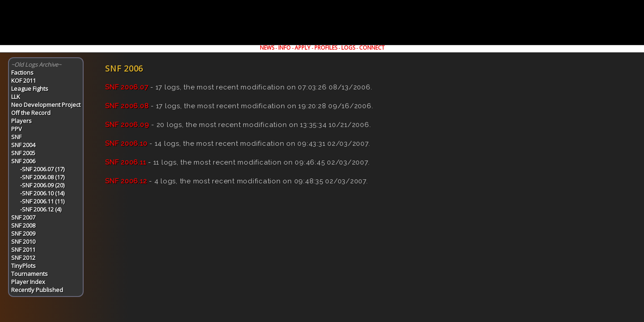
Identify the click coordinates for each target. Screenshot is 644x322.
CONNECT (372, 48)
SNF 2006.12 (126, 181)
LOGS (348, 48)
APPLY (303, 48)
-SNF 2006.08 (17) (42, 177)
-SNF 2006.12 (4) (41, 209)
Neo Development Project (46, 105)
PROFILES (326, 48)
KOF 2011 (23, 80)
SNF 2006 (23, 161)
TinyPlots (23, 266)
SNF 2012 (23, 258)
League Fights (30, 89)
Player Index (28, 282)
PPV (17, 129)
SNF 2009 (23, 233)
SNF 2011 (23, 250)
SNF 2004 (23, 145)
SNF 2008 (23, 225)
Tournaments (30, 274)
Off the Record (31, 113)
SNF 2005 (23, 153)
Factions (22, 72)
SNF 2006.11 (125, 162)
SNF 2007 (23, 217)
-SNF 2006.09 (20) (42, 185)
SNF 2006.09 (127, 125)
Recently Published (37, 290)
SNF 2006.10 (126, 144)
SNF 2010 (23, 241)
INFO (284, 48)
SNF (16, 137)
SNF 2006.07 (127, 87)
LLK (16, 97)
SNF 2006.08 (127, 106)
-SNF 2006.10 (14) (42, 193)
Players (21, 121)
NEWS (267, 48)
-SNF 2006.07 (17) (42, 169)
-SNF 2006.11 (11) (42, 201)
